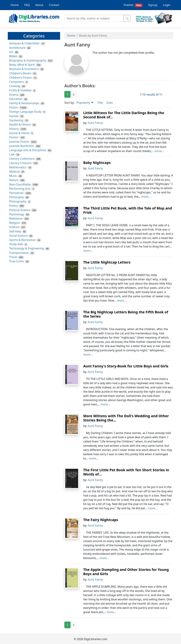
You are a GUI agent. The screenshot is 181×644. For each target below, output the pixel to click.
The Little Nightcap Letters (107, 262)
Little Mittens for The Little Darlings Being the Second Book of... (124, 115)
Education (16, 99)
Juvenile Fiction (19, 142)
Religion (15, 223)
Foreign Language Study (25, 112)
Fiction (14, 107)
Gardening (16, 120)
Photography (18, 201)
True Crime (17, 261)
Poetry (14, 206)
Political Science (20, 210)
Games (14, 116)
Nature (14, 180)
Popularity (85, 103)
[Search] (94, 18)
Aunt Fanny (95, 123)
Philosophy (17, 197)
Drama (14, 95)
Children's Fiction (21, 78)
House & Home (19, 133)
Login (167, 5)
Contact (54, 5)
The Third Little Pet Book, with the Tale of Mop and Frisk (128, 210)
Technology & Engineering (27, 248)
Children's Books (20, 73)
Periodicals (16, 193)
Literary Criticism (20, 163)
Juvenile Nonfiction (22, 146)
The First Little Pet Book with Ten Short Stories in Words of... (126, 472)
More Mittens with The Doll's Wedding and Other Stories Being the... (126, 418)
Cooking (15, 86)
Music (13, 176)
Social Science (18, 236)
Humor (14, 137)
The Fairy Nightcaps (101, 520)
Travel (13, 257)
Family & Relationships (24, 103)
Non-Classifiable (20, 184)
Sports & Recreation (22, 240)
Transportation (19, 253)
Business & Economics (24, 69)
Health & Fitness (20, 125)
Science (14, 227)
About (39, 5)
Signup (153, 5)
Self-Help (15, 231)
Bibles (13, 56)
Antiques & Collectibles (24, 43)
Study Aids (16, 244)
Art (11, 52)
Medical (14, 172)
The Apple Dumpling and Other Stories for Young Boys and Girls (126, 572)
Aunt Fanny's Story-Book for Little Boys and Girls (126, 366)
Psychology (17, 214)
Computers (17, 82)
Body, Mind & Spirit (22, 65)
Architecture (17, 48)
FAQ (27, 5)
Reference (16, 218)
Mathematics (18, 167)
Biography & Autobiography (28, 60)
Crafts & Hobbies (20, 90)
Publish (133, 5)
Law (12, 154)
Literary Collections (22, 159)
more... (159, 151)
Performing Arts (20, 189)
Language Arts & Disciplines (28, 150)
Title (100, 103)
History (14, 129)
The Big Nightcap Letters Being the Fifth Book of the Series (126, 314)
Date (110, 103)
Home (15, 5)
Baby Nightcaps (97, 163)
